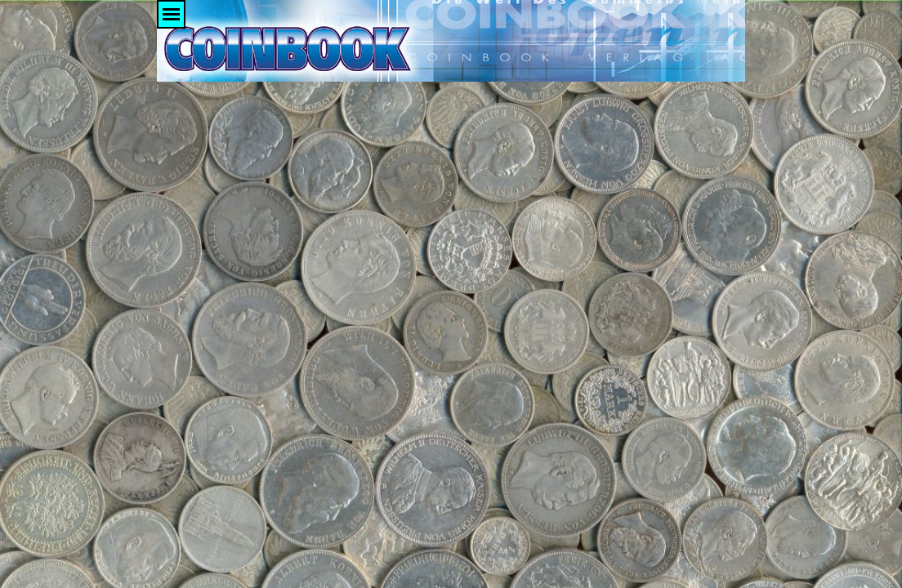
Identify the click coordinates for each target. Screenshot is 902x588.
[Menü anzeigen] (171, 14)
